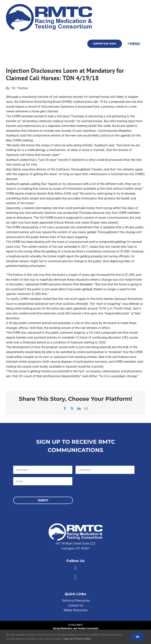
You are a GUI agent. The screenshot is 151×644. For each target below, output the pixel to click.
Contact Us (76, 605)
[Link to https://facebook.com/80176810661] (75, 568)
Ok (138, 637)
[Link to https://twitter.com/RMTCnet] (75, 577)
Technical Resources (76, 601)
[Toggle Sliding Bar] (134, 44)
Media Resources (76, 610)
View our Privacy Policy (77, 639)
